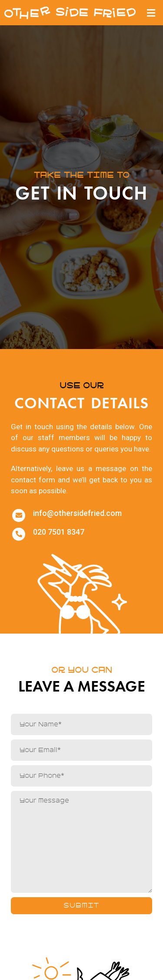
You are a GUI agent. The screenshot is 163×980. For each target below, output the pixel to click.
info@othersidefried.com (77, 513)
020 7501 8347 (59, 532)
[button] (151, 13)
